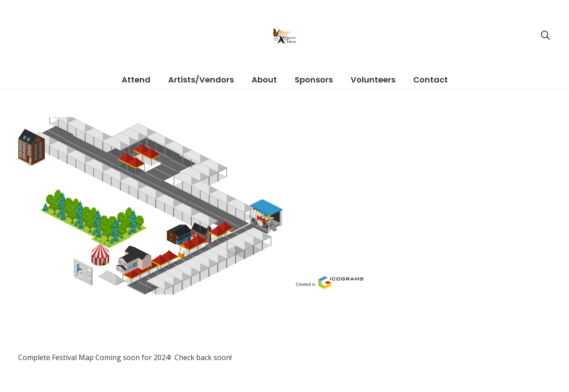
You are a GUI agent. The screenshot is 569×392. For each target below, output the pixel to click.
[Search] (545, 36)
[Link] (284, 206)
